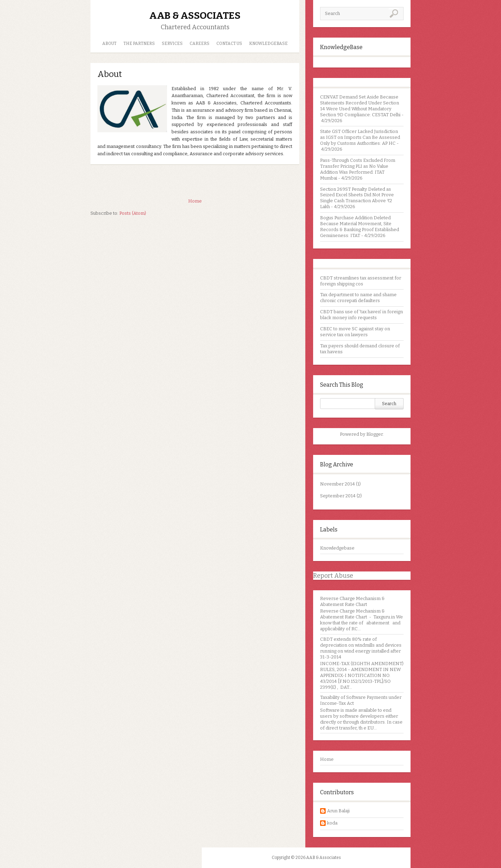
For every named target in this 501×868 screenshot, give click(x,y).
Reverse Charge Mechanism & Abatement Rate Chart (352, 601)
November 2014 (337, 484)
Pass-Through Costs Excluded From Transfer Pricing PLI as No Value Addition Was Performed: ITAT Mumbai (358, 169)
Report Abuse (333, 576)
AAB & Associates (195, 15)
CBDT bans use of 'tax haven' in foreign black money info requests (361, 315)
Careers (200, 44)
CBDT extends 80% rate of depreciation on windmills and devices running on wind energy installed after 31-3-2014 (361, 648)
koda (332, 823)
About (109, 44)
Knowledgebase (337, 548)
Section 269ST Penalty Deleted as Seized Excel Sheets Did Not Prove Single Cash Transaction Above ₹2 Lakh (357, 198)
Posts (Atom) (133, 213)
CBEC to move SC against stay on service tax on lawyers (355, 332)
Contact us (229, 44)
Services (172, 44)
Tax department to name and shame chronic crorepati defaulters (358, 298)
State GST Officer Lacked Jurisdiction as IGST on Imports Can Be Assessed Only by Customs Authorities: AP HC (360, 137)
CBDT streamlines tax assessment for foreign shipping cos (361, 281)
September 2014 (338, 496)
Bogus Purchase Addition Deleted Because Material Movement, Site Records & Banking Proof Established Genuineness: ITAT (360, 227)
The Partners (139, 44)
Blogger (375, 434)
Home (327, 759)
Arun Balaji (338, 811)
